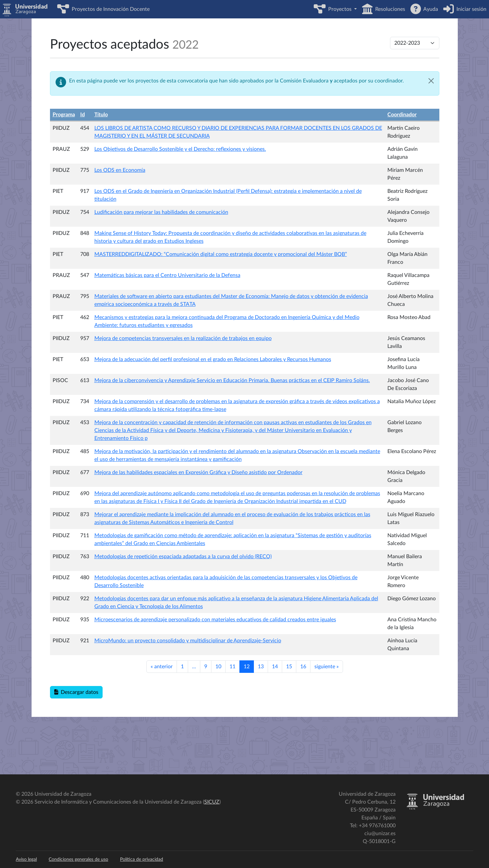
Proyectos (339, 9)
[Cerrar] (431, 81)
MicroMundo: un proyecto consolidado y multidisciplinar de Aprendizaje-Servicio (188, 641)
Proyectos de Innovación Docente (109, 9)
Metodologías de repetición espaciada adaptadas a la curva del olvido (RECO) (183, 557)
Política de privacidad (142, 859)
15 (289, 667)
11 (232, 667)
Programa (64, 115)
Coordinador (402, 115)
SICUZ (212, 802)
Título (101, 115)
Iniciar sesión (470, 9)
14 (275, 667)
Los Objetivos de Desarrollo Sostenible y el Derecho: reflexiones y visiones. (180, 149)
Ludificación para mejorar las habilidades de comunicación (161, 212)
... (194, 667)
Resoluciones (389, 9)
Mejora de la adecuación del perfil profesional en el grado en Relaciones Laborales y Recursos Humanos (213, 359)
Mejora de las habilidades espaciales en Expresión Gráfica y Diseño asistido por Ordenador (198, 472)
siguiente (327, 667)
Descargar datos (76, 692)
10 (218, 667)
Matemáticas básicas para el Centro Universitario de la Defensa (167, 275)
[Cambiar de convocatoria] (415, 43)
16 (303, 667)
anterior (162, 667)
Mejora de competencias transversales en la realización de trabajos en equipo (183, 338)
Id (83, 115)
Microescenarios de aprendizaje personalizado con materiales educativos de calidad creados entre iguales (215, 620)
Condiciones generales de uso (78, 859)
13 (261, 667)
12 (247, 667)
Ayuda (429, 9)
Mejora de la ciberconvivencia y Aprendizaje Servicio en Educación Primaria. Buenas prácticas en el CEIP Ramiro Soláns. (232, 380)
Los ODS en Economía (120, 170)
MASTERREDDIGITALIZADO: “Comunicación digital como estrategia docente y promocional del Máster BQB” (221, 254)
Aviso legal (26, 859)
